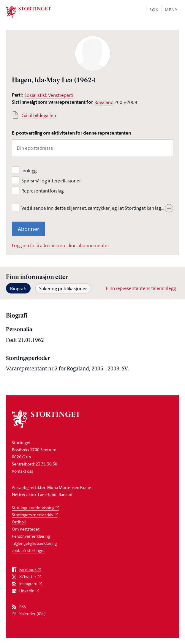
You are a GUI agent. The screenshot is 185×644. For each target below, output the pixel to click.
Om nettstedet (26, 529)
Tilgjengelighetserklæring (34, 543)
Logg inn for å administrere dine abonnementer (60, 245)
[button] (154, 9)
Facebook (28, 570)
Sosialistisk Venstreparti (49, 95)
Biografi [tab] (18, 288)
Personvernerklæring (31, 536)
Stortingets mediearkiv (33, 515)
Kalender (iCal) (33, 614)
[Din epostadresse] (92, 148)
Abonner (28, 229)
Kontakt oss (22, 471)
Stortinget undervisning (33, 508)
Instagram (28, 584)
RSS (23, 607)
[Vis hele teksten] (169, 208)
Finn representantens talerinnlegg (141, 288)
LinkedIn (27, 591)
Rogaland (104, 102)
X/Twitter (28, 577)
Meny (171, 10)
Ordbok (19, 522)
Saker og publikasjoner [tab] (63, 288)
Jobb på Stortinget (28, 550)
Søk (154, 10)
